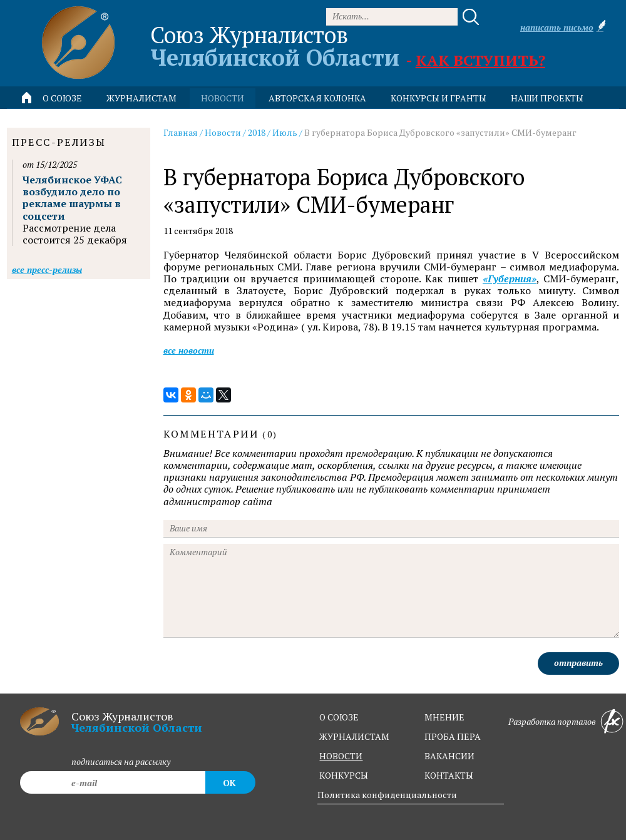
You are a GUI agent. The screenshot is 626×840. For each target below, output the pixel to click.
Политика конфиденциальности (387, 795)
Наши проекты (547, 98)
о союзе (339, 717)
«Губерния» (510, 279)
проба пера (453, 736)
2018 (257, 132)
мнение (444, 717)
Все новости (189, 350)
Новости (223, 132)
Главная (181, 132)
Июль (285, 132)
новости (223, 98)
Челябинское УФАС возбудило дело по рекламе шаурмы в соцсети (72, 198)
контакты (449, 775)
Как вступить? (480, 60)
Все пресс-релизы (47, 269)
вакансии (449, 756)
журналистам (354, 736)
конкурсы (344, 775)
